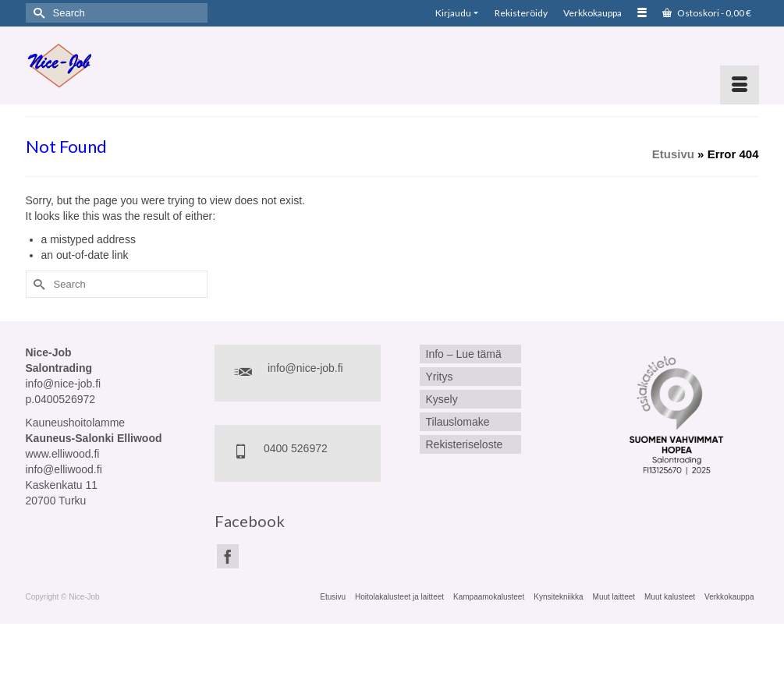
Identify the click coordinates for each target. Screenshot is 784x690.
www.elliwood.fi (63, 454)
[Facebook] (228, 556)
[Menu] (740, 85)
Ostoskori (707, 13)
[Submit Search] (37, 13)
